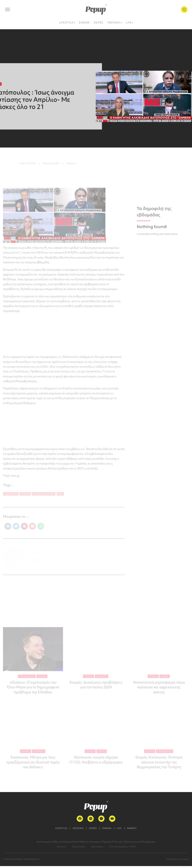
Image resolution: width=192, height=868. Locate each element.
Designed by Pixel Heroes (178, 861)
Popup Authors (79, 849)
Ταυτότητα (61, 849)
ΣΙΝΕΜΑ (107, 830)
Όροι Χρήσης (97, 849)
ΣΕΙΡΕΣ (93, 830)
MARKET (134, 830)
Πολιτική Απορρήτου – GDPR (122, 849)
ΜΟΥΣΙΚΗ (77, 830)
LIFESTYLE (60, 830)
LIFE (120, 830)
